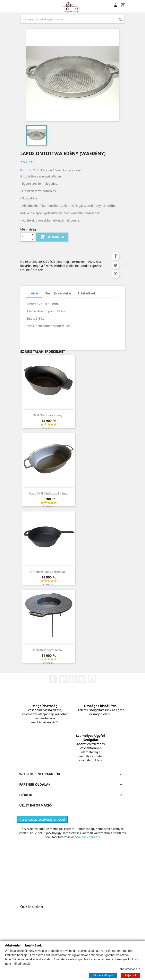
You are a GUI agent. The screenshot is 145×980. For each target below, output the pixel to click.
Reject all (130, 975)
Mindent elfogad (103, 975)
